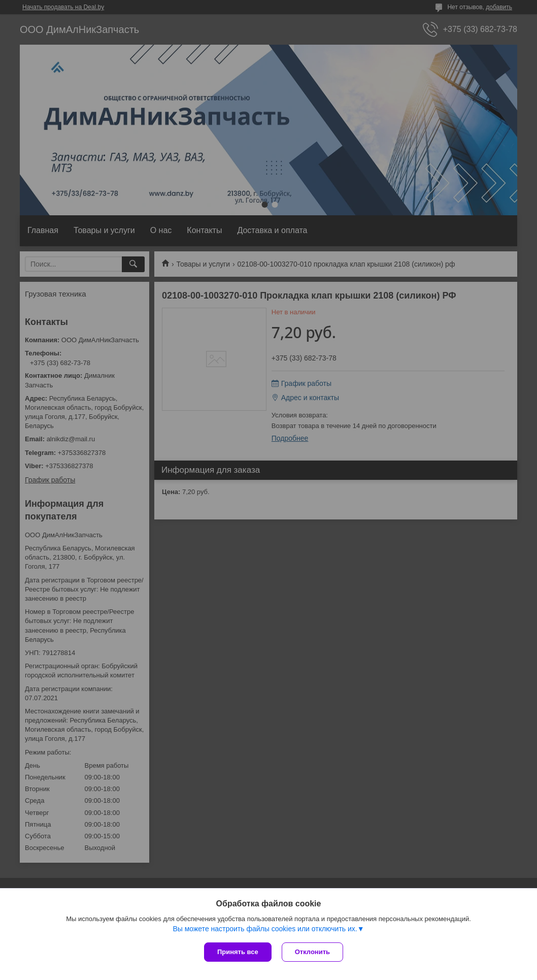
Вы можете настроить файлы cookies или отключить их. (265, 929)
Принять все (238, 952)
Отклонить (312, 952)
